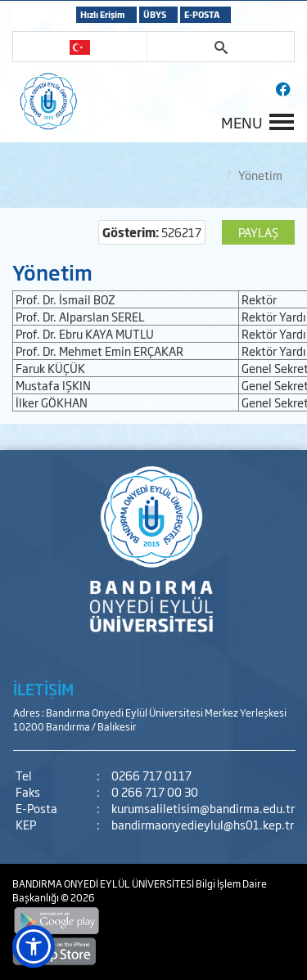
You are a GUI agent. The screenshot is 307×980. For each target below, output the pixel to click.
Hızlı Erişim (103, 14)
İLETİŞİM (43, 689)
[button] (34, 946)
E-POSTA (202, 14)
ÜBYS (155, 14)
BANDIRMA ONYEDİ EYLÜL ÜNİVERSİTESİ (104, 883)
